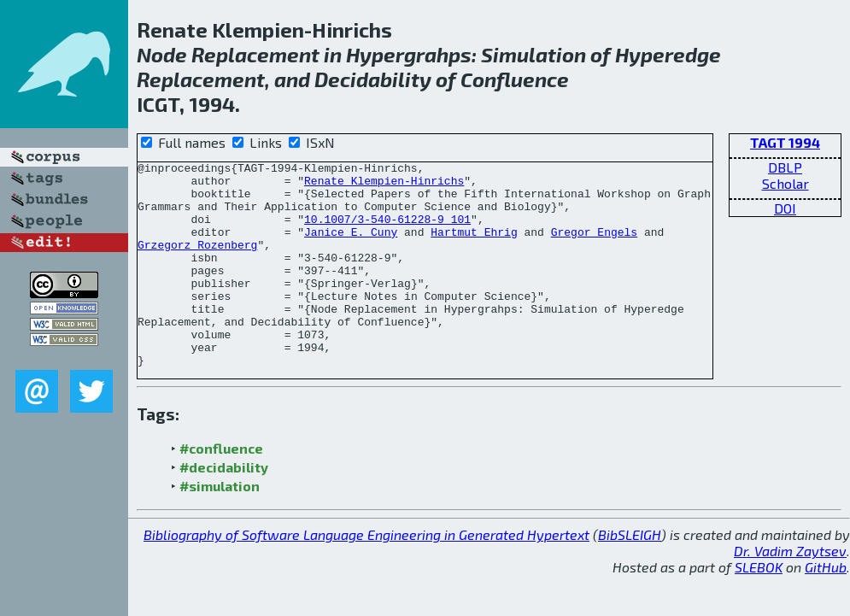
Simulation (533, 54)
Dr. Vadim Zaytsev (790, 592)
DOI (785, 208)
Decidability (373, 79)
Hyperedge (668, 54)
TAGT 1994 (785, 142)
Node (162, 54)
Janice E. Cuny (351, 247)
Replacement (255, 54)
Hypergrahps (409, 54)
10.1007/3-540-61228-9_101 (387, 232)
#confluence (221, 489)
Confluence (515, 79)
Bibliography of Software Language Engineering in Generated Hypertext (366, 575)
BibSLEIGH (630, 575)
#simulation (220, 527)
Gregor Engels (594, 247)
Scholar (786, 183)
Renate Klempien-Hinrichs (384, 185)
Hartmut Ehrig (474, 247)
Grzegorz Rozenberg (197, 262)
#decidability (224, 508)
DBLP (785, 167)
